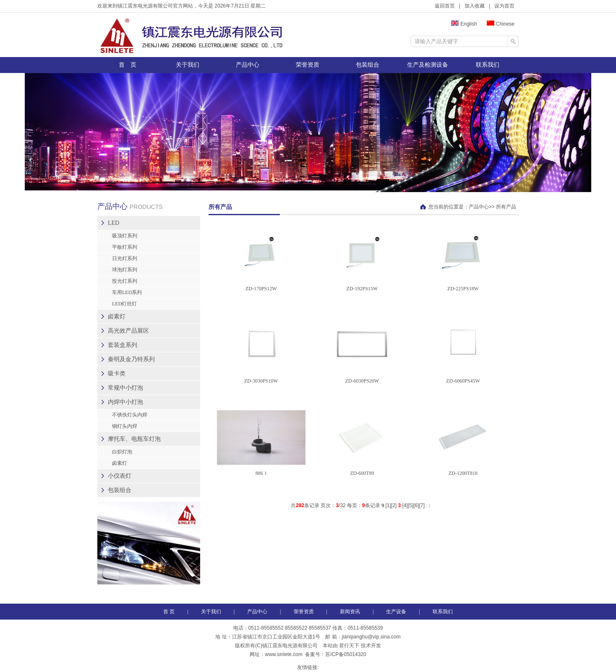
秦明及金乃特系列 (131, 359)
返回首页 (445, 6)
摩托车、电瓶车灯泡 (134, 439)
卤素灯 (117, 316)
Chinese (501, 24)
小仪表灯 (120, 476)
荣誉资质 (308, 65)
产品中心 (248, 65)
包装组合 (368, 65)
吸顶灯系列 (125, 236)
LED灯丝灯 (124, 304)
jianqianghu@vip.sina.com (371, 637)
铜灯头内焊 (125, 426)
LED (114, 223)
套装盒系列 (123, 345)
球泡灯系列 (125, 270)
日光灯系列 (125, 258)
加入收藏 (475, 6)
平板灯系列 (125, 247)
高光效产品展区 (128, 331)
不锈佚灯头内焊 (130, 415)
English (464, 24)
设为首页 (504, 6)
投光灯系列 (125, 281)
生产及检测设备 (428, 65)
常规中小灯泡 (125, 388)
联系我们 (488, 65)
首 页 (128, 65)
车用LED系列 (127, 292)
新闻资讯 (350, 612)
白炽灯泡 (122, 452)
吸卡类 (117, 374)
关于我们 (188, 65)
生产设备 (396, 612)
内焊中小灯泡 (125, 402)
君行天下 (349, 646)
